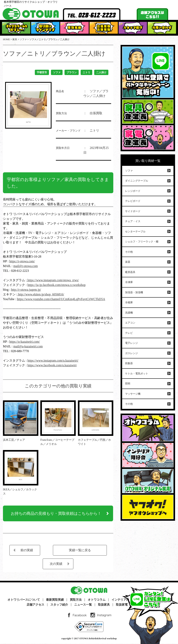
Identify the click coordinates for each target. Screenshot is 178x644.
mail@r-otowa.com (26, 266)
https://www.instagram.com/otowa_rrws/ (53, 280)
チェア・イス (133, 221)
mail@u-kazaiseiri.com (28, 346)
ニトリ (86, 72)
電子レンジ (131, 343)
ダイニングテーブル (137, 181)
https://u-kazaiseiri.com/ (24, 342)
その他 (129, 252)
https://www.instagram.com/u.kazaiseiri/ (53, 361)
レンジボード (133, 191)
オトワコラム (97, 601)
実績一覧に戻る (80, 551)
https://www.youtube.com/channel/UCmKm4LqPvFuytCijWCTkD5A (61, 299)
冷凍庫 (129, 282)
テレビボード (133, 201)
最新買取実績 (55, 601)
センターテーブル (135, 232)
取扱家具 (104, 605)
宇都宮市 (42, 72)
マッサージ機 (133, 394)
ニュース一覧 (83, 605)
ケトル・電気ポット (137, 374)
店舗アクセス (35, 605)
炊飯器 (129, 363)
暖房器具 (130, 272)
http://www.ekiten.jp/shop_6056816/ (41, 294)
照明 (128, 384)
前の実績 (27, 551)
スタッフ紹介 (59, 605)
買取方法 (76, 601)
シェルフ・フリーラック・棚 (142, 242)
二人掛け (101, 72)
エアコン (130, 323)
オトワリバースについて (24, 601)
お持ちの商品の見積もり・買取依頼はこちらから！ (56, 514)
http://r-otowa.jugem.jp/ (26, 290)
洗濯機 (129, 313)
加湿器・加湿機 (134, 292)
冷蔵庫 (129, 302)
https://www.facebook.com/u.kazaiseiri (52, 365)
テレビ (129, 333)
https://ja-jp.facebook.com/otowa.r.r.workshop (56, 285)
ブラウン (72, 72)
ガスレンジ (131, 353)
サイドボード (133, 211)
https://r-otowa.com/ (22, 261)
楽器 (128, 262)
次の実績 (56, 565)
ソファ (57, 72)
